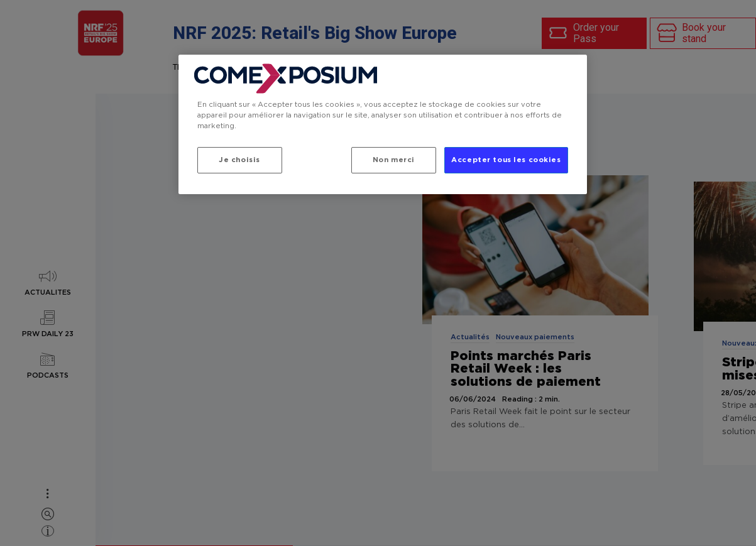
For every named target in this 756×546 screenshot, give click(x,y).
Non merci (392, 160)
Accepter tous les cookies (506, 160)
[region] (383, 124)
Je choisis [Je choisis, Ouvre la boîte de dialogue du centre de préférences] (239, 160)
